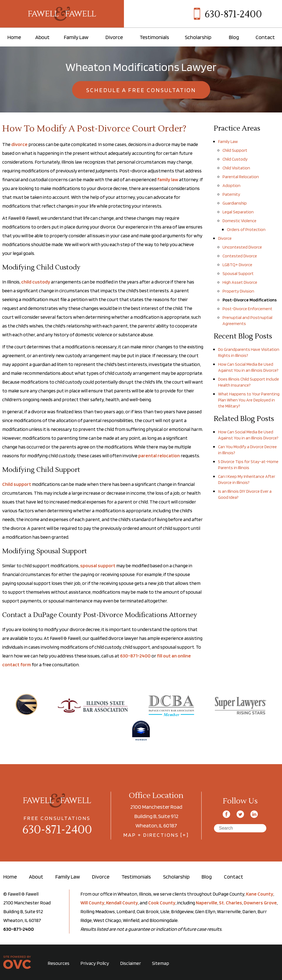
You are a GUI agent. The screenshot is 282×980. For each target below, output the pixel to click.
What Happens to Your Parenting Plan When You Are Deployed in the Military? (249, 400)
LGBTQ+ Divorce (237, 265)
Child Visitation (236, 168)
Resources (59, 963)
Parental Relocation (241, 177)
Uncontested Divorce (242, 247)
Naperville (207, 903)
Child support (17, 484)
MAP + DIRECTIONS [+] (156, 835)
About (42, 37)
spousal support (98, 565)
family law (168, 179)
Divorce (114, 37)
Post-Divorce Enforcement (247, 309)
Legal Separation (238, 212)
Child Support (235, 150)
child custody (36, 282)
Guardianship (235, 203)
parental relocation (159, 455)
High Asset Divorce (240, 282)
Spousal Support (238, 273)
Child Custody (235, 159)
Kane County (260, 894)
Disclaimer (131, 963)
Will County (92, 903)
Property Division (238, 291)
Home (14, 37)
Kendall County (122, 903)
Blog (234, 37)
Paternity (231, 194)
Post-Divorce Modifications (250, 300)
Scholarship (198, 37)
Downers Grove (260, 903)
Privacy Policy (95, 963)
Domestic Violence (239, 221)
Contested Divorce (240, 256)
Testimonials (154, 37)
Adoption (231, 185)
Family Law (76, 37)
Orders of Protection (246, 229)
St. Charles (231, 903)
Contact (265, 37)
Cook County (162, 903)
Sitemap (161, 963)
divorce (19, 144)
